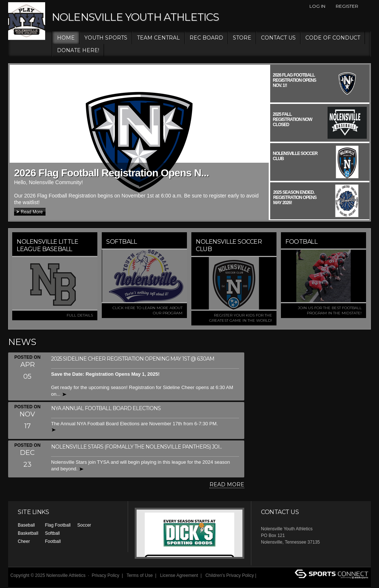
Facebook (367, 6)
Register (347, 6)
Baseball (26, 525)
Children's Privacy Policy (230, 575)
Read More (32, 212)
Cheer (24, 541)
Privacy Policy (106, 575)
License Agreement (179, 575)
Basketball (28, 533)
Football (53, 541)
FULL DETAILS (80, 315)
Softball (52, 533)
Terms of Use (140, 575)
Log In (317, 6)
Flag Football (58, 525)
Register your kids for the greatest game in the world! (241, 318)
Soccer (84, 525)
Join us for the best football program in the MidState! (330, 310)
